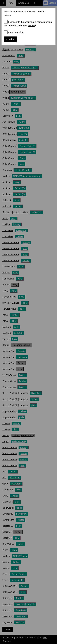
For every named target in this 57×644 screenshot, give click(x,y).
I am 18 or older (16, 32)
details (32, 25)
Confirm (10, 39)
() (31, 25)
